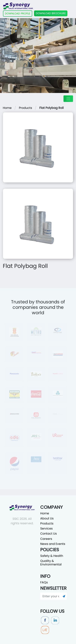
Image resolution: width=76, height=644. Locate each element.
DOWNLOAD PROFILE (18, 13)
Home (7, 108)
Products (25, 108)
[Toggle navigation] (68, 99)
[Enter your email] (51, 596)
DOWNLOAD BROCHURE (51, 13)
